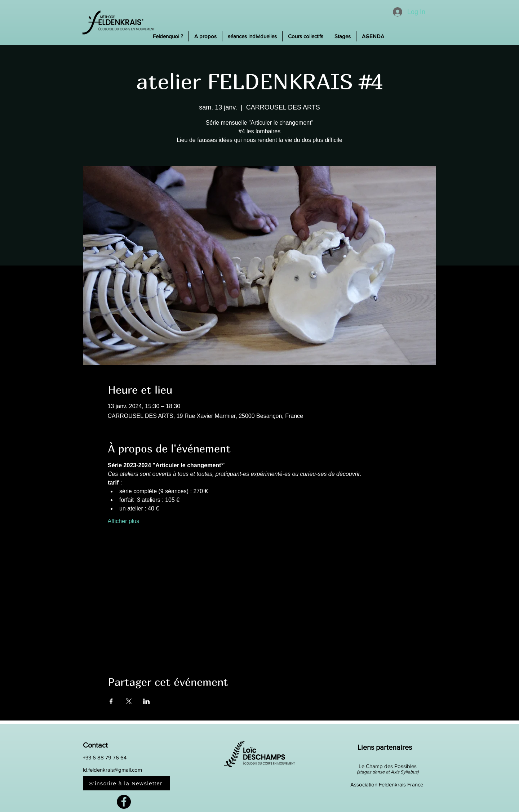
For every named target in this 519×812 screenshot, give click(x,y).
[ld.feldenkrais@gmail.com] (124, 770)
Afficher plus (124, 521)
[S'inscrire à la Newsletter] (127, 783)
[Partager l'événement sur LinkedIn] (147, 701)
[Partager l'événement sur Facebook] (111, 701)
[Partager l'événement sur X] (129, 701)
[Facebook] (124, 802)
